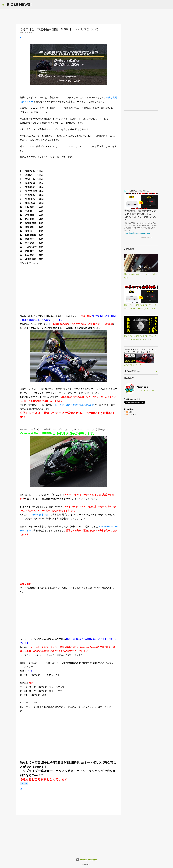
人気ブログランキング (133, 365)
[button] (21, 38)
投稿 (129, 412)
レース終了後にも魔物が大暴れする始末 (75, 405)
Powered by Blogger (87, 860)
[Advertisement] (69, 293)
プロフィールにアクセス (146, 391)
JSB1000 (24, 783)
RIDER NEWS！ (20, 4)
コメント (131, 414)
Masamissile (143, 387)
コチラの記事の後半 (40, 515)
